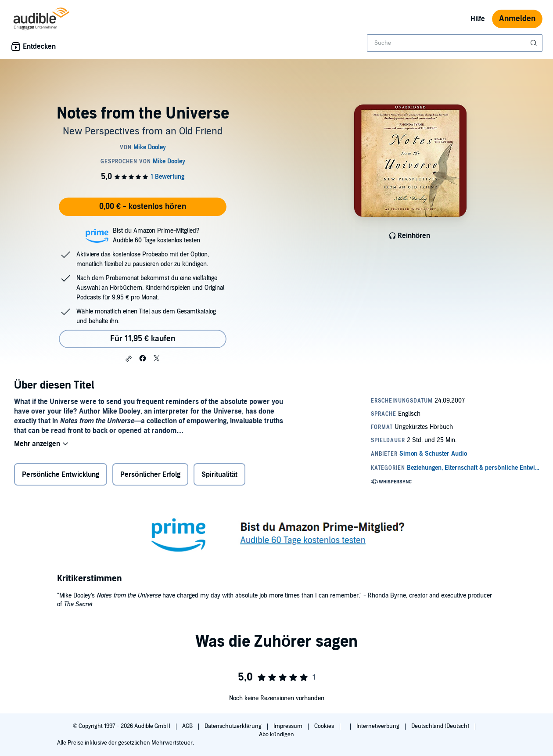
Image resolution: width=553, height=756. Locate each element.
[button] (129, 359)
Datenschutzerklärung (234, 726)
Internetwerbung (379, 726)
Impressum (289, 726)
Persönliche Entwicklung (61, 475)
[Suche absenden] (535, 43)
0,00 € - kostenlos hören (143, 207)
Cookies (325, 726)
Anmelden (517, 19)
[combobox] (455, 43)
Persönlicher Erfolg (150, 475)
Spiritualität (220, 475)
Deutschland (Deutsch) (441, 726)
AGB (188, 726)
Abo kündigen (276, 734)
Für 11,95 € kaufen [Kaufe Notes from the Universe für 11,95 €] (143, 339)
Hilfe (478, 19)
